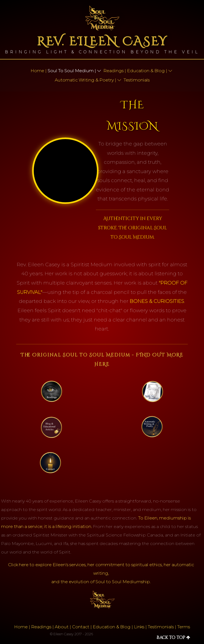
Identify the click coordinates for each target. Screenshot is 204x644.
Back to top (173, 638)
